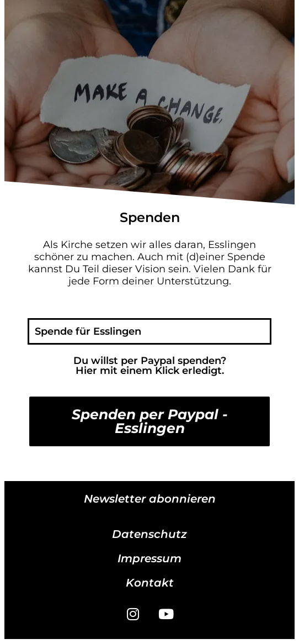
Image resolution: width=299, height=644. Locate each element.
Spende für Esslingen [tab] (88, 331)
